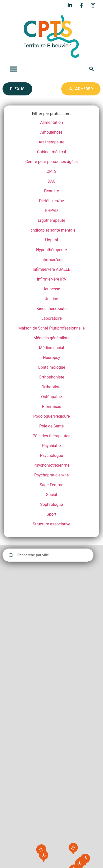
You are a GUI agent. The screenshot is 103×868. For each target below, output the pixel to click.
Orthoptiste (51, 387)
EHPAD (51, 211)
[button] (14, 69)
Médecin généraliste (51, 338)
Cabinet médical (52, 152)
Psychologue (51, 455)
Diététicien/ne (51, 201)
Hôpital (51, 240)
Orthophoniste (51, 377)
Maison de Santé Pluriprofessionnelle (51, 328)
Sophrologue (51, 504)
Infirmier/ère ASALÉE (51, 269)
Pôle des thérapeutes (51, 436)
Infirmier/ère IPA (51, 279)
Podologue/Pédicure (51, 416)
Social (51, 495)
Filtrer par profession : (51, 114)
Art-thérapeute (51, 142)
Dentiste (52, 191)
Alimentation (52, 122)
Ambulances (52, 132)
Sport (52, 514)
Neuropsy (51, 358)
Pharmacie (52, 406)
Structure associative (51, 524)
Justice (51, 299)
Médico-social (51, 348)
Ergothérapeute (52, 220)
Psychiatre (52, 446)
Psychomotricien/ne (51, 465)
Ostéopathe (51, 397)
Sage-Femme (51, 485)
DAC (51, 181)
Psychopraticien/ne (51, 475)
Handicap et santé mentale (52, 230)
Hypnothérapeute (51, 250)
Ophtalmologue (51, 367)
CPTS (51, 171)
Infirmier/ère (51, 260)
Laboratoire (51, 318)
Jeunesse (51, 289)
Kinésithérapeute (51, 309)
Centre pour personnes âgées (52, 162)
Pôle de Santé (51, 426)
